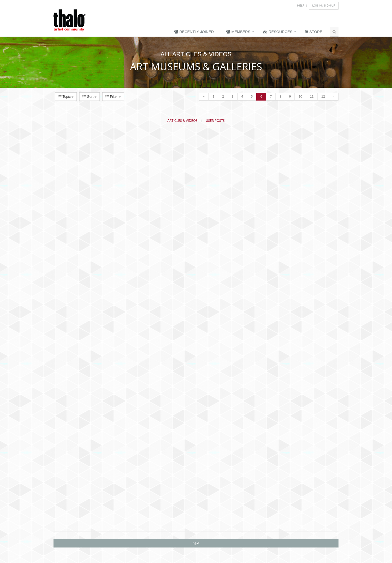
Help (301, 6)
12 (323, 96)
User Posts (215, 121)
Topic (66, 97)
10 (300, 96)
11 (312, 96)
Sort (89, 97)
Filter (113, 97)
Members (238, 32)
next (196, 543)
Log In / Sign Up (324, 6)
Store (313, 32)
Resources (277, 32)
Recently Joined (194, 32)
